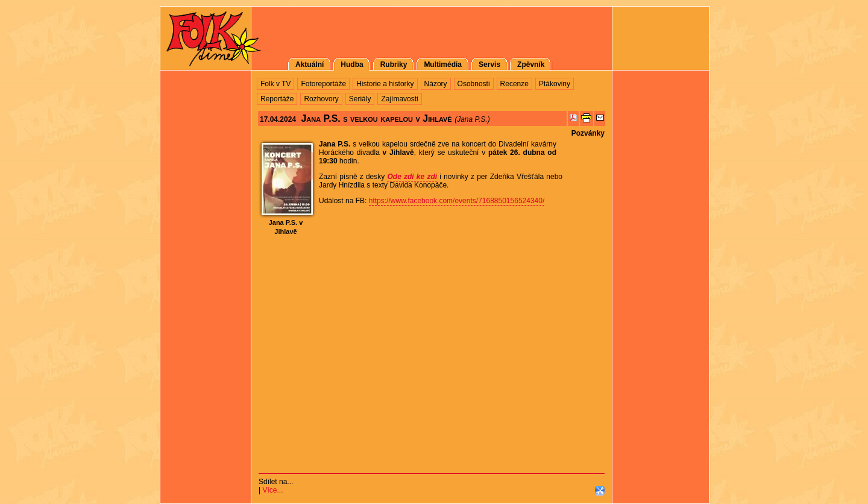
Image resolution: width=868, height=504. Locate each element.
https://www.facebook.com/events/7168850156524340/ (457, 201)
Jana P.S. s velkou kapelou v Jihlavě (376, 118)
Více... (272, 490)
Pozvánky (588, 133)
